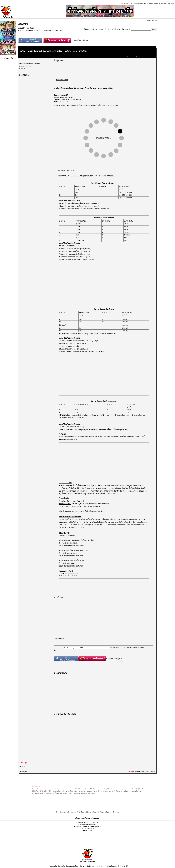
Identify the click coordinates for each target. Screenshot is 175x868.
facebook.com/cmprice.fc (92, 827)
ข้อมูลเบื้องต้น (89, 176)
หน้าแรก (123, 4)
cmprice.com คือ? (77, 176)
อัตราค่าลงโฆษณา (169, 4)
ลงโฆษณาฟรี (130, 4)
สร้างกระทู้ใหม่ (103, 29)
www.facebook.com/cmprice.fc (72, 99)
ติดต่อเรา (110, 176)
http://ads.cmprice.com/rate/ (110, 106)
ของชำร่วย (104, 866)
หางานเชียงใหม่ (66, 812)
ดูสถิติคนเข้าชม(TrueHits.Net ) (91, 506)
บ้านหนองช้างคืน (54, 866)
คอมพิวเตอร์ (144, 4)
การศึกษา (30, 28)
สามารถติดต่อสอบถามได (74, 528)
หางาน (137, 4)
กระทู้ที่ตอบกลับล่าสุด (89, 29)
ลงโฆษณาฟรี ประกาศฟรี (106, 812)
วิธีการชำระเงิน (64, 176)
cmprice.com (114, 522)
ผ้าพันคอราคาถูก (93, 866)
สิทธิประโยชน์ (101, 176)
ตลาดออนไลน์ (158, 4)
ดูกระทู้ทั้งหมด (115, 29)
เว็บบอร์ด (151, 4)
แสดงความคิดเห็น (24, 772)
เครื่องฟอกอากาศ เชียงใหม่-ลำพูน (73, 866)
